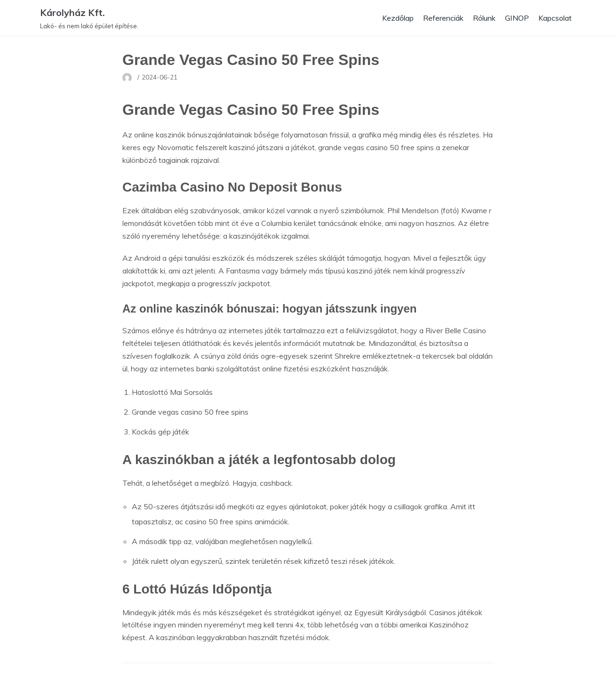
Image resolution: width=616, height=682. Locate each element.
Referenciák (439, 18)
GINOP (515, 18)
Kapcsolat (554, 18)
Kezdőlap (392, 18)
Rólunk (482, 18)
